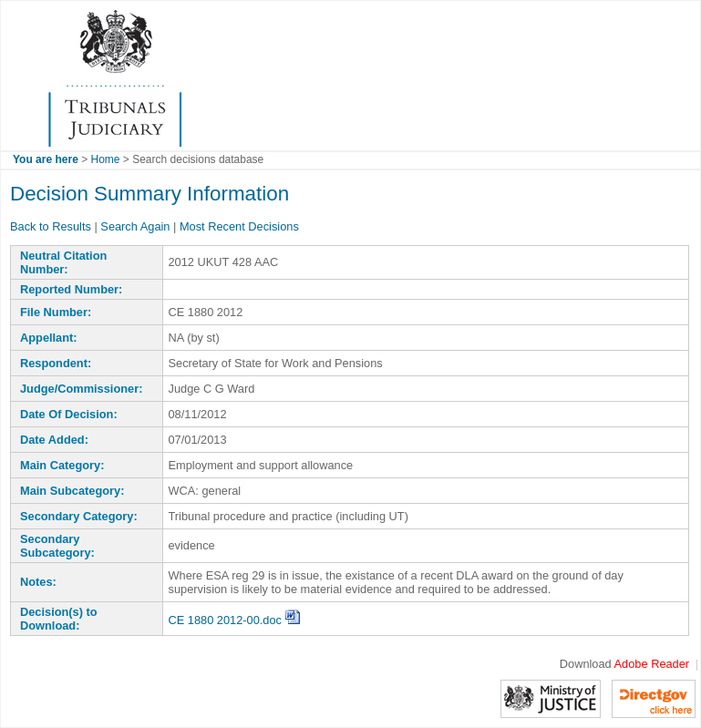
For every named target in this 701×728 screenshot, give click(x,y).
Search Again (135, 226)
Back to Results (51, 226)
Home (106, 159)
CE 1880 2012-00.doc (234, 620)
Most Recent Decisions (239, 226)
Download (624, 664)
